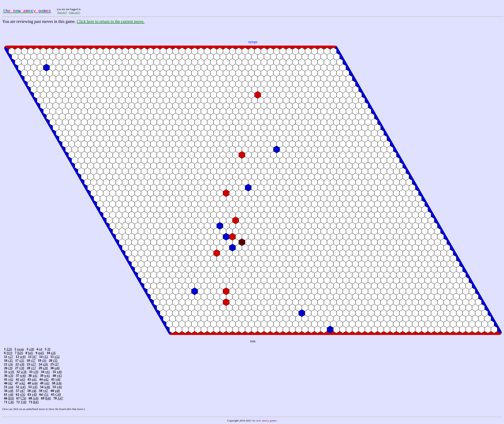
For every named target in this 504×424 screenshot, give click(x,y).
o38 (32, 349)
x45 (35, 387)
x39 (11, 376)
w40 (23, 376)
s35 (22, 360)
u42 (46, 379)
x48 (11, 391)
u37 (33, 364)
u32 (57, 357)
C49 (58, 394)
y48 (11, 394)
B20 (20, 353)
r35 (10, 360)
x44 (11, 387)
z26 (53, 353)
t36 (44, 360)
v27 (11, 357)
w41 (47, 376)
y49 (34, 394)
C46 (11, 402)
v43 (59, 376)
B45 (36, 402)
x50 (22, 394)
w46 (47, 387)
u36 (45, 364)
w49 (23, 357)
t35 (55, 360)
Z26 (9, 349)
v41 (47, 372)
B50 (11, 398)
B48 (48, 398)
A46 (59, 383)
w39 (11, 372)
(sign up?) (75, 12)
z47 (22, 391)
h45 (30, 353)
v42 (11, 379)
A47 (60, 398)
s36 (11, 364)
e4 (41, 349)
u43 (22, 379)
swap (20, 349)
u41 (34, 379)
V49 (23, 402)
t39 (10, 368)
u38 (45, 368)
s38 (22, 364)
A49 (36, 398)
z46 (34, 391)
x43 (47, 383)
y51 (46, 394)
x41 (35, 376)
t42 (10, 383)
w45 (23, 387)
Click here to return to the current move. (111, 21)
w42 (22, 383)
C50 (23, 398)
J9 (49, 349)
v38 (22, 368)
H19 (9, 353)
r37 (33, 360)
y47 (46, 391)
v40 (58, 379)
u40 (57, 368)
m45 (41, 353)
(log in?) (62, 12)
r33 (46, 357)
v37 (33, 368)
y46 (59, 387)
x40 (59, 372)
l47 (34, 357)
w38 (24, 372)
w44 (35, 383)
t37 (57, 364)
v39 (36, 372)
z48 (57, 391)
